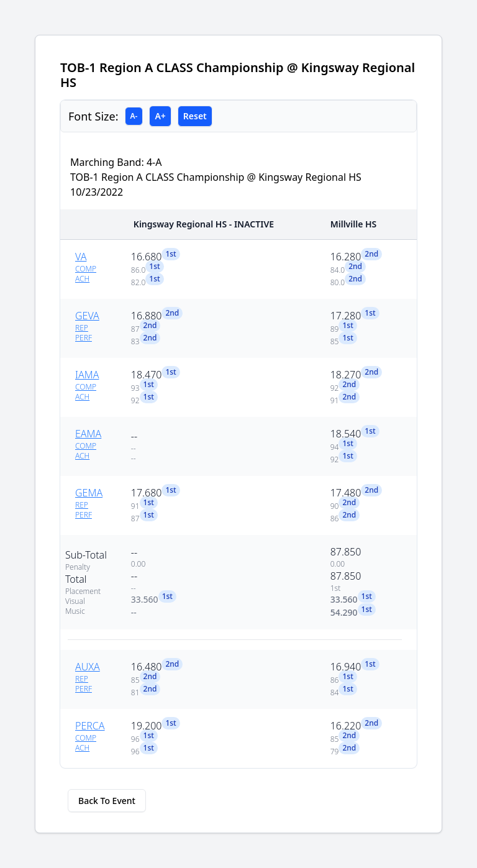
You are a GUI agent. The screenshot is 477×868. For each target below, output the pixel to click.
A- (134, 116)
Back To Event (107, 801)
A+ (160, 116)
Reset (195, 116)
